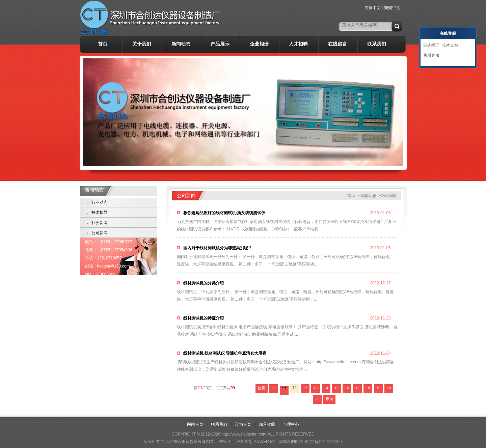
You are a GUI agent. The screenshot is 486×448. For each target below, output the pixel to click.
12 (305, 388)
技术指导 (100, 213)
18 (368, 388)
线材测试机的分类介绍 (203, 283)
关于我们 (142, 44)
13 (316, 388)
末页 (329, 399)
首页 (103, 44)
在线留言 (337, 44)
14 (326, 388)
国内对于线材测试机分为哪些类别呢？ (217, 248)
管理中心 (291, 424)
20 (389, 388)
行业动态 (100, 202)
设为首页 (243, 424)
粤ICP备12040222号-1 (323, 442)
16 (347, 388)
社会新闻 (100, 223)
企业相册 (259, 44)
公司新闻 (100, 233)
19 (378, 388)
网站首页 (195, 424)
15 (336, 388)
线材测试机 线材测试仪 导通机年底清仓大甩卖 (224, 353)
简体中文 (373, 8)
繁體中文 (392, 8)
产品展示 (220, 44)
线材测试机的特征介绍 (203, 318)
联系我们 (377, 44)
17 (357, 388)
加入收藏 (267, 424)
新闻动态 (181, 44)
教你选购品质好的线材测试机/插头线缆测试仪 (224, 213)
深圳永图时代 (291, 442)
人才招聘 (298, 44)
